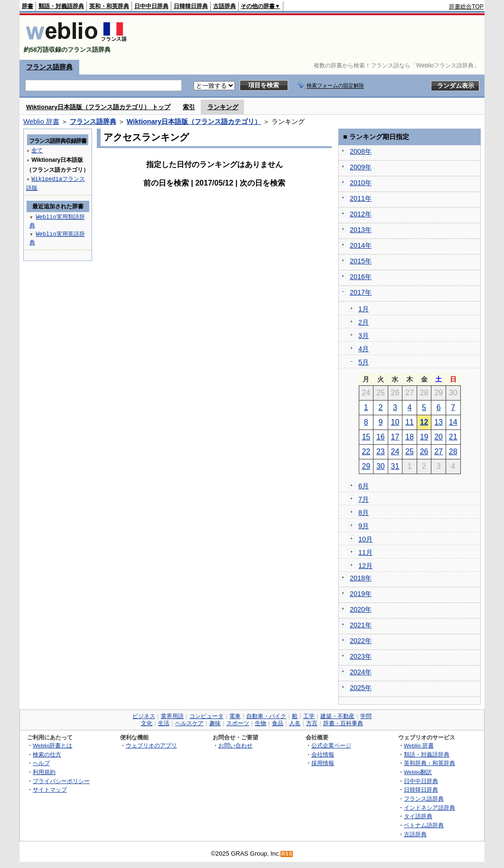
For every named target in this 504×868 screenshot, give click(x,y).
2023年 (361, 656)
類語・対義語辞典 (61, 6)
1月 (364, 309)
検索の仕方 (47, 754)
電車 (235, 716)
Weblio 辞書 (41, 121)
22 (366, 452)
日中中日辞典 (151, 6)
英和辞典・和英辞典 (429, 763)
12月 (365, 566)
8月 (364, 513)
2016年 (361, 277)
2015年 (361, 261)
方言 (312, 723)
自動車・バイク (266, 716)
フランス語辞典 (49, 67)
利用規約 (44, 772)
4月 (364, 349)
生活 (164, 723)
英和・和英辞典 (109, 6)
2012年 (361, 214)
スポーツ (238, 723)
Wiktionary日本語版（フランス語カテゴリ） (194, 121)
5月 (364, 362)
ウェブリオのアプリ (151, 745)
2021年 (361, 625)
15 (366, 437)
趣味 (215, 723)
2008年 (361, 151)
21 (453, 437)
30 (381, 466)
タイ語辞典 (418, 816)
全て (37, 150)
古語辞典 (224, 6)
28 (453, 452)
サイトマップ (50, 789)
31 (395, 466)
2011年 (361, 198)
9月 (364, 526)
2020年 (361, 609)
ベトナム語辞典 (424, 825)
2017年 (361, 292)
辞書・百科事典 (343, 723)
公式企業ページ (331, 745)
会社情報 (323, 754)
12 (424, 422)
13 (439, 422)
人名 (295, 723)
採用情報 (323, 763)
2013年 (361, 230)
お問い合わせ (235, 745)
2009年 (361, 167)
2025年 (361, 688)
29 (366, 466)
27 (439, 452)
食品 (278, 723)
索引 (189, 107)
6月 (364, 486)
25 (410, 452)
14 (453, 422)
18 (410, 437)
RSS (287, 854)
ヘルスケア (189, 723)
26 (424, 452)
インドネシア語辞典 (429, 807)
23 (381, 452)
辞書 (28, 6)
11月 (365, 552)
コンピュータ (206, 716)
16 (381, 437)
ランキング (223, 107)
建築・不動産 (337, 716)
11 (410, 422)
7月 (364, 499)
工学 (309, 716)
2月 (364, 322)
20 (439, 437)
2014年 (361, 245)
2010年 (361, 183)
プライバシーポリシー (61, 781)
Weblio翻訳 (418, 772)
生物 (261, 723)
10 (395, 422)
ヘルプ (41, 763)
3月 (364, 336)
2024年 (361, 672)
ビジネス (144, 716)
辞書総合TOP (466, 7)
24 (395, 452)
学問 (366, 716)
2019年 (361, 594)
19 (424, 437)
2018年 (361, 578)
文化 (147, 723)
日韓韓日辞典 (191, 6)
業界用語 (172, 716)
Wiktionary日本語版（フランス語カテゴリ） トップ (98, 107)
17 (395, 437)
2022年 (361, 641)
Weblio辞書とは (52, 745)
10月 (365, 539)
